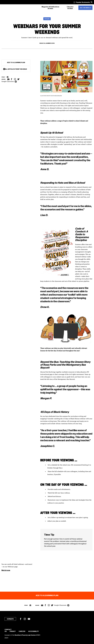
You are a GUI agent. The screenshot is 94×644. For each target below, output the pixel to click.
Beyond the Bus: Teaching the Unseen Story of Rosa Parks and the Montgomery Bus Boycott (65, 365)
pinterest (16, 82)
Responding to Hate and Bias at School (63, 183)
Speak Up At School (52, 133)
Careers (22, 631)
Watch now (6, 570)
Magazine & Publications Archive (50, 8)
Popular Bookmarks (83, 2)
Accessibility (34, 631)
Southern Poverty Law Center (25, 635)
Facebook (21, 619)
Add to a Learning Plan (16, 63)
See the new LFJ (85, 8)
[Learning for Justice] (12, 8)
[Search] (91, 2)
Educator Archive (70, 8)
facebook (12, 79)
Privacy (13, 631)
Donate (10, 619)
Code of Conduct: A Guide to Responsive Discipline (82, 234)
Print (3, 77)
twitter (18, 79)
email (8, 79)
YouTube (29, 619)
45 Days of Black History (55, 412)
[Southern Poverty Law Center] (3, 8)
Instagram (15, 79)
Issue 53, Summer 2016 (47, 43)
